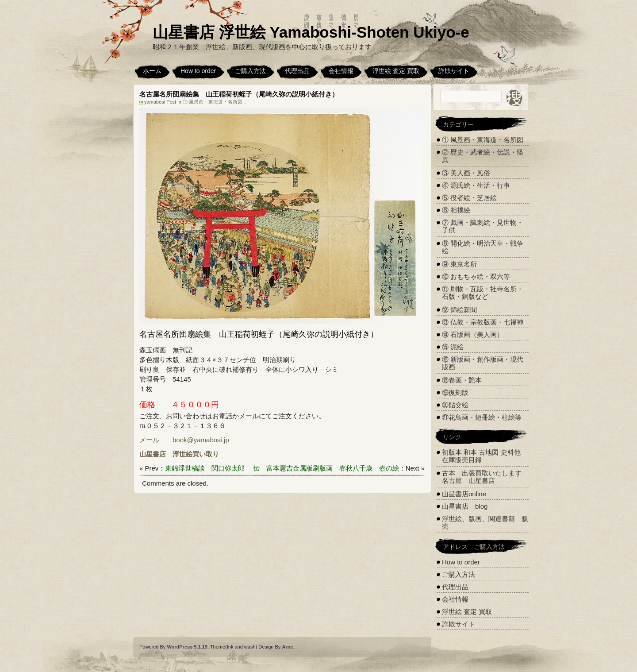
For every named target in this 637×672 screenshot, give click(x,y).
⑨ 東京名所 (459, 264)
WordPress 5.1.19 (187, 647)
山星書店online (464, 494)
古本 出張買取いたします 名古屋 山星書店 (485, 477)
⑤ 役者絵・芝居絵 (469, 198)
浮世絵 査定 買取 (396, 71)
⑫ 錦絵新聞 (459, 310)
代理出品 (297, 71)
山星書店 (153, 454)
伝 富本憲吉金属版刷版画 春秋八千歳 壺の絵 (326, 468)
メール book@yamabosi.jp (184, 440)
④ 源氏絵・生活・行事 (476, 185)
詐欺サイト (454, 71)
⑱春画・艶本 (462, 380)
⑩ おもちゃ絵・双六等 (476, 276)
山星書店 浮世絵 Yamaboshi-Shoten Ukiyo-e (311, 32)
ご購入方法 (250, 71)
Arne (287, 647)
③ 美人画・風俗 (466, 173)
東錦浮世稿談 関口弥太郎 (205, 468)
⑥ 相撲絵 (456, 210)
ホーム (152, 71)
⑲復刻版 (455, 392)
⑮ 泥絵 (453, 347)
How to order (198, 71)
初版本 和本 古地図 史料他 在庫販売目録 (481, 456)
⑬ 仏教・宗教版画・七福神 (483, 322)
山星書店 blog (465, 506)
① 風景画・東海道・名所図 (213, 102)
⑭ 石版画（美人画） (473, 334)
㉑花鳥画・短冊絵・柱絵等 (482, 417)
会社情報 (341, 71)
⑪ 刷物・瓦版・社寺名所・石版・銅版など (483, 293)
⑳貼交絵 (455, 405)
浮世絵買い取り (196, 454)
